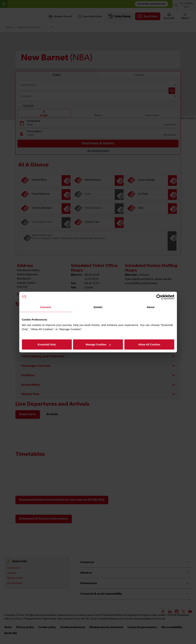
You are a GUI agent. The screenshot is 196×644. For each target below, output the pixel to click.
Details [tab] (98, 307)
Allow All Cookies (149, 344)
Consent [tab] (45, 307)
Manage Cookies (98, 344)
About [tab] (151, 307)
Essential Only (47, 344)
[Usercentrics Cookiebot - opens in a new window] (159, 297)
